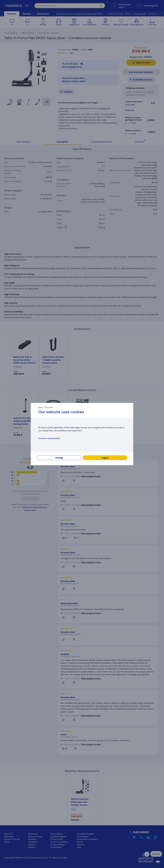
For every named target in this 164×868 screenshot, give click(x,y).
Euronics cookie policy (49, 438)
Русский (49, 407)
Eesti (41, 407)
